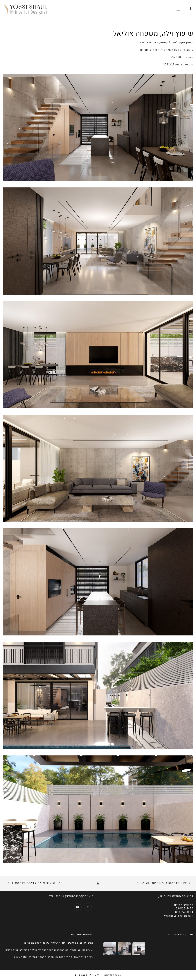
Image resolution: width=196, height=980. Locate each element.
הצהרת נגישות (113, 975)
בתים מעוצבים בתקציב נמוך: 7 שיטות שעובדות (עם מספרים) (59, 943)
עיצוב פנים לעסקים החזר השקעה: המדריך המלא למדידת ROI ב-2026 (54, 957)
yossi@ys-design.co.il (179, 916)
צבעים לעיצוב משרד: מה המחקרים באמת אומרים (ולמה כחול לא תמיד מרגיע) (49, 950)
